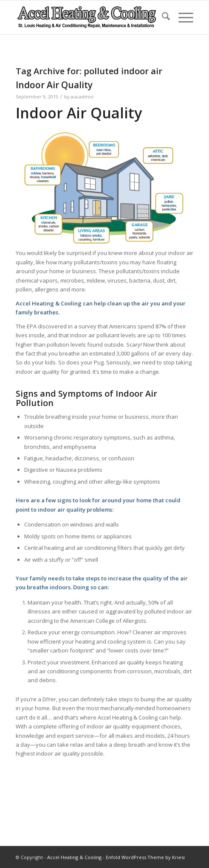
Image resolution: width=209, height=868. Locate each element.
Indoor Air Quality (54, 85)
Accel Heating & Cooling (74, 857)
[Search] (162, 17)
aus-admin (82, 97)
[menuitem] (162, 17)
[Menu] (182, 17)
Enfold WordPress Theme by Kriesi (145, 857)
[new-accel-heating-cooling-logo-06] (87, 17)
